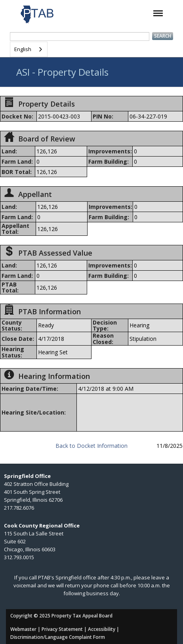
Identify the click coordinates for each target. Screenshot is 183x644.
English (23, 49)
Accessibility (102, 629)
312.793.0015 (19, 557)
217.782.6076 (19, 508)
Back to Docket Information (91, 446)
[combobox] (29, 49)
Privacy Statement (62, 629)
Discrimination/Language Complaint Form (58, 637)
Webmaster (23, 629)
